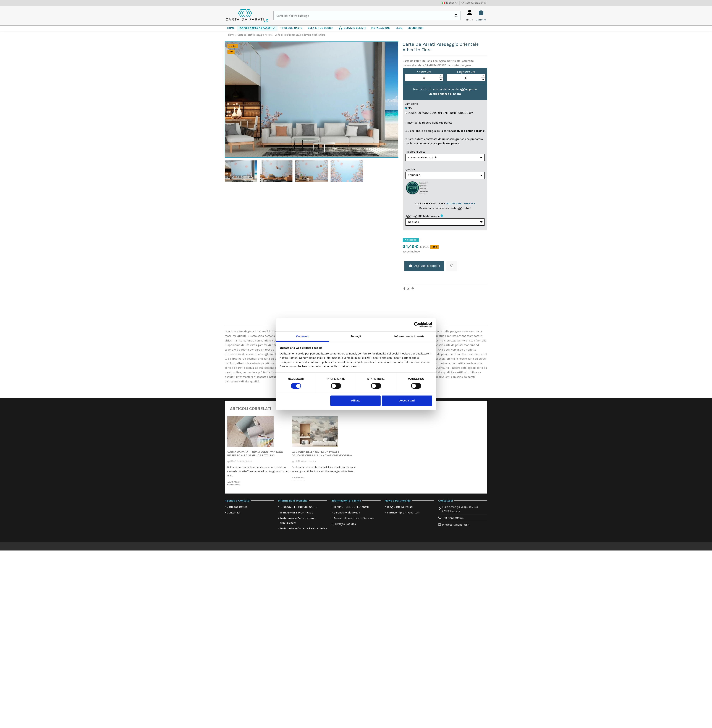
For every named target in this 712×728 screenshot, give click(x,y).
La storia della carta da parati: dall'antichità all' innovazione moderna (322, 456)
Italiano (450, 3)
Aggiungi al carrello (424, 269)
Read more (233, 485)
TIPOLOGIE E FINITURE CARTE (299, 509)
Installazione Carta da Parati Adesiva (304, 531)
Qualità (410, 170)
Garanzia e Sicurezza (347, 515)
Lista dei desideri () (474, 3)
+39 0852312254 (453, 521)
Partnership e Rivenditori (403, 515)
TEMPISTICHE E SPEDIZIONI (351, 509)
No (408, 108)
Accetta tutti (407, 401)
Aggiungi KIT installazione (423, 218)
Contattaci (233, 515)
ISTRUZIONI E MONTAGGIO (297, 515)
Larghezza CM (466, 72)
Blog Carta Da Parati (400, 509)
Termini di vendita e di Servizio (354, 521)
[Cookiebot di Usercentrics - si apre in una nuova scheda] (417, 325)
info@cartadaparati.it (456, 527)
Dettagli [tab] (356, 336)
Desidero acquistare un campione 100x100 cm (439, 113)
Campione (411, 104)
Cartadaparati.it (237, 509)
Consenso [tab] (303, 336)
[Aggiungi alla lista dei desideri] (452, 269)
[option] (260, 456)
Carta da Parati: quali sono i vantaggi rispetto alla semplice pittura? (255, 456)
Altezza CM (424, 72)
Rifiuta (355, 401)
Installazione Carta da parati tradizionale (298, 523)
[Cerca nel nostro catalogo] (456, 16)
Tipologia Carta (415, 152)
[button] (257, 28)
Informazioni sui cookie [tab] (409, 336)
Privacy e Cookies (345, 527)
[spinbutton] (424, 78)
